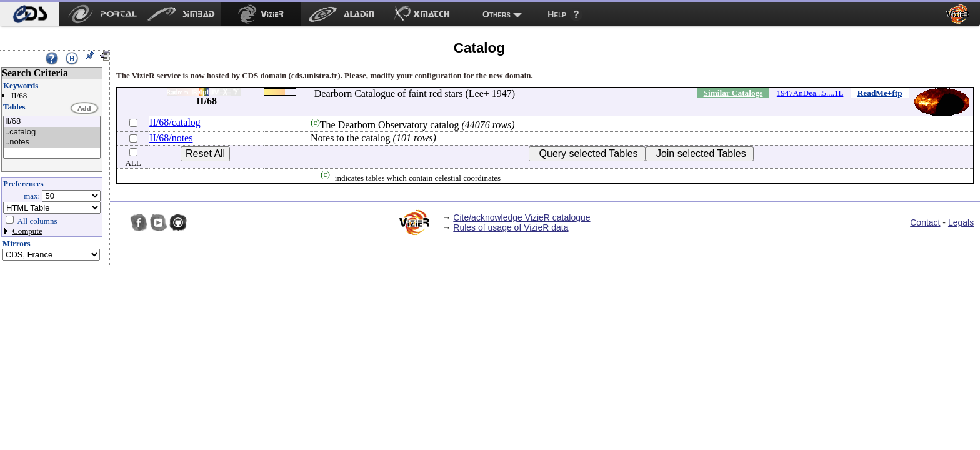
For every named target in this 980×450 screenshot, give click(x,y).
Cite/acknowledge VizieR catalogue (522, 217)
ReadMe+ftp (880, 93)
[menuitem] (30, 14)
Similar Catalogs (733, 93)
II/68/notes (171, 138)
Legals (961, 222)
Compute (27, 231)
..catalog (52, 132)
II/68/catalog (175, 122)
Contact (925, 222)
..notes (52, 142)
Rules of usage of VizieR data (511, 227)
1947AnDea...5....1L (810, 93)
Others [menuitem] (497, 14)
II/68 (52, 122)
